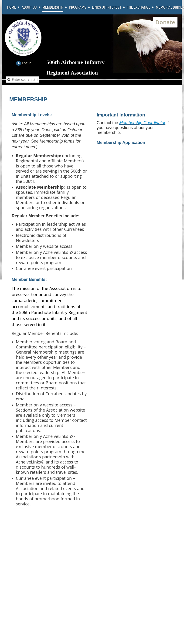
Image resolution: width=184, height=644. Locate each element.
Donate (165, 22)
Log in (27, 63)
